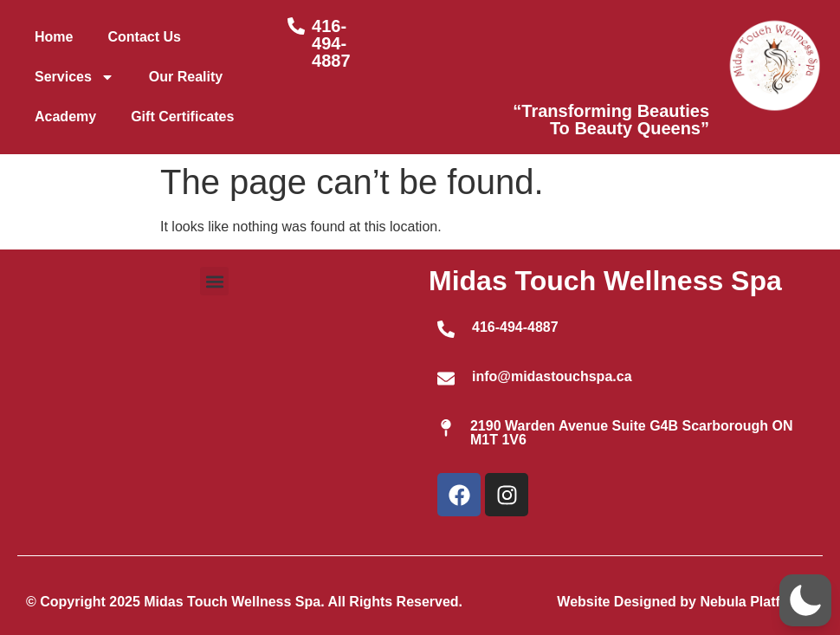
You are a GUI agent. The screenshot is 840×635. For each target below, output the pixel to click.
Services (74, 77)
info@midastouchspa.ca (552, 376)
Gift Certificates (182, 117)
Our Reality (186, 77)
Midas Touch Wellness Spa (605, 281)
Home (54, 37)
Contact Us (144, 37)
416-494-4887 (331, 43)
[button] (214, 281)
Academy (65, 117)
